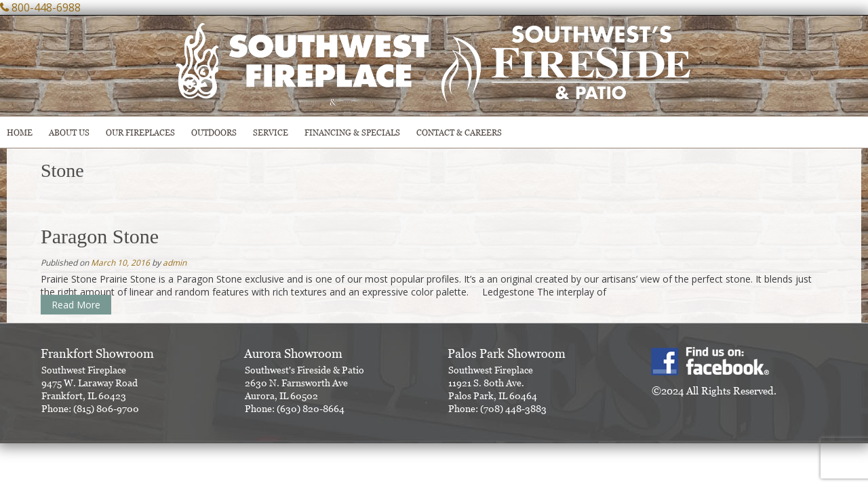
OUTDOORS (214, 133)
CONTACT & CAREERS (459, 133)
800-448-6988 (46, 7)
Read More (76, 305)
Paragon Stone (100, 236)
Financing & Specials (352, 133)
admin (175, 263)
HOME (20, 133)
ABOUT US (69, 133)
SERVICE (271, 133)
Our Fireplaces (140, 133)
